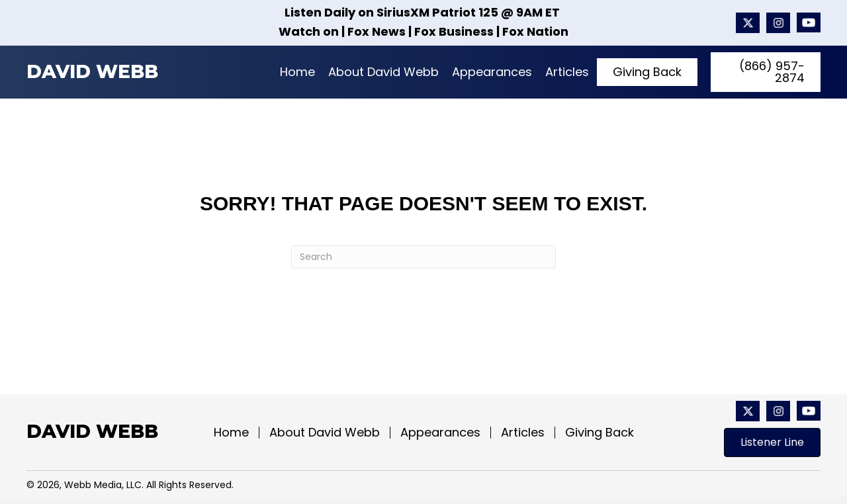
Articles (523, 433)
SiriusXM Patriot (426, 12)
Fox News (377, 31)
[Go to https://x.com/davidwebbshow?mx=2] (748, 23)
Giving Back (600, 433)
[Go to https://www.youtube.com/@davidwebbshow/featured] (809, 23)
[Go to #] (778, 23)
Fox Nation (535, 31)
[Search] (423, 257)
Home (231, 433)
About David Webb (325, 433)
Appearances (440, 433)
